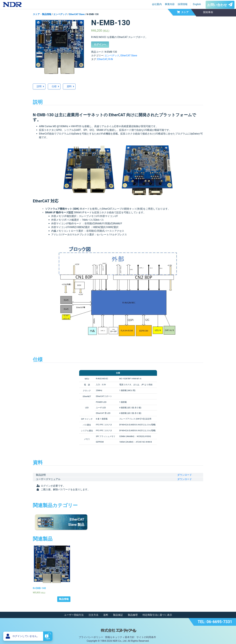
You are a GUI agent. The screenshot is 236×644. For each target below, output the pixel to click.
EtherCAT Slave (77, 14)
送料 (106, 615)
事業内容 (170, 4)
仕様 (54, 86)
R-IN (111, 59)
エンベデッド (60, 14)
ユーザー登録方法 (74, 615)
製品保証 (118, 615)
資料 (69, 86)
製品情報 (64, 599)
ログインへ (100, 44)
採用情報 (183, 4)
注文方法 (93, 615)
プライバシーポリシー (91, 637)
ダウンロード (185, 475)
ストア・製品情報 (42, 14)
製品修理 (133, 615)
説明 (39, 86)
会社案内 (157, 4)
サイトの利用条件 (146, 637)
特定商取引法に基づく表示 (157, 615)
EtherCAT (102, 59)
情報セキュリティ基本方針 (120, 637)
